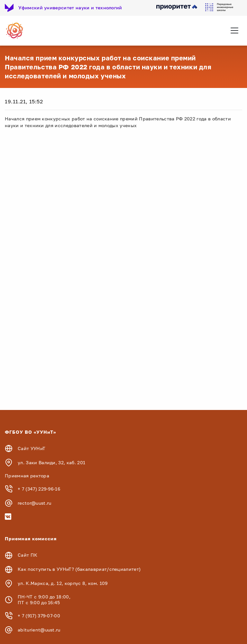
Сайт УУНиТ (32, 448)
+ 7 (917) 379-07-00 (39, 616)
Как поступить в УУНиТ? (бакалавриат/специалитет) (79, 569)
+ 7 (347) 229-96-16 (39, 489)
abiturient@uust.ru (39, 630)
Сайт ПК (27, 555)
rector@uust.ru (34, 503)
